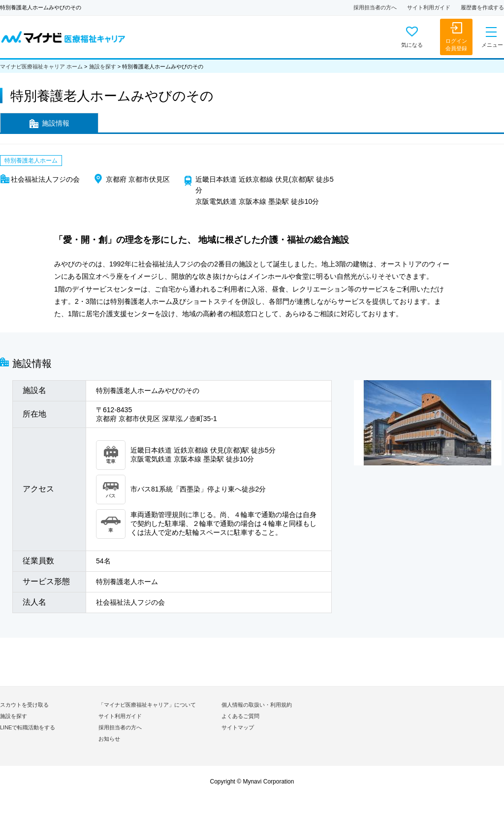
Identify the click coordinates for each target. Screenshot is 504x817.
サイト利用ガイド (429, 7)
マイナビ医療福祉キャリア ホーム (41, 66)
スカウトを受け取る (24, 705)
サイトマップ (238, 727)
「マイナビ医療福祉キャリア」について (147, 705)
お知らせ (109, 739)
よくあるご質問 (240, 716)
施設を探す (103, 66)
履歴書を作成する (482, 7)
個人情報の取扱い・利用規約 (257, 705)
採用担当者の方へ (375, 7)
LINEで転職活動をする (28, 727)
